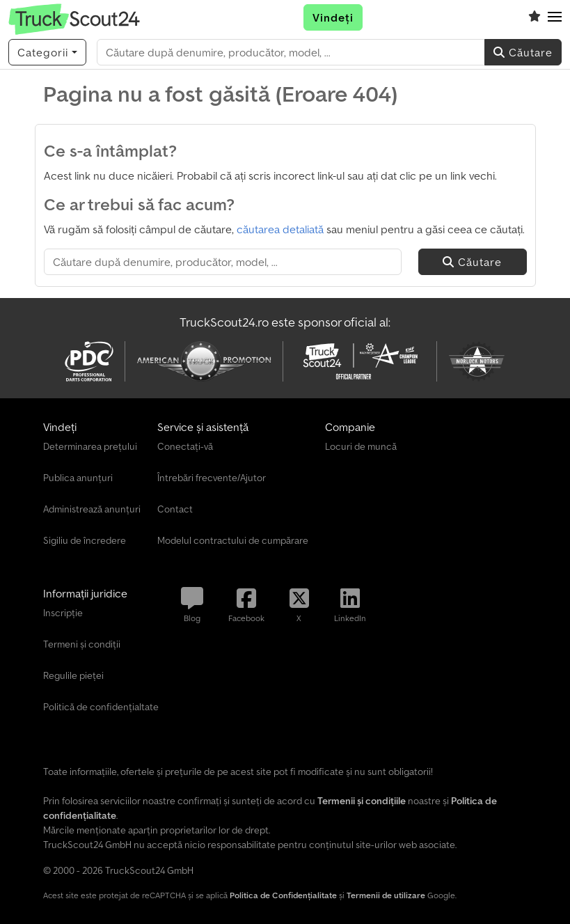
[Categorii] (47, 52)
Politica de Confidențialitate (283, 895)
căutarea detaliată (280, 229)
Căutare (523, 52)
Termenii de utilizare (386, 895)
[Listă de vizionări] (535, 17)
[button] (555, 17)
